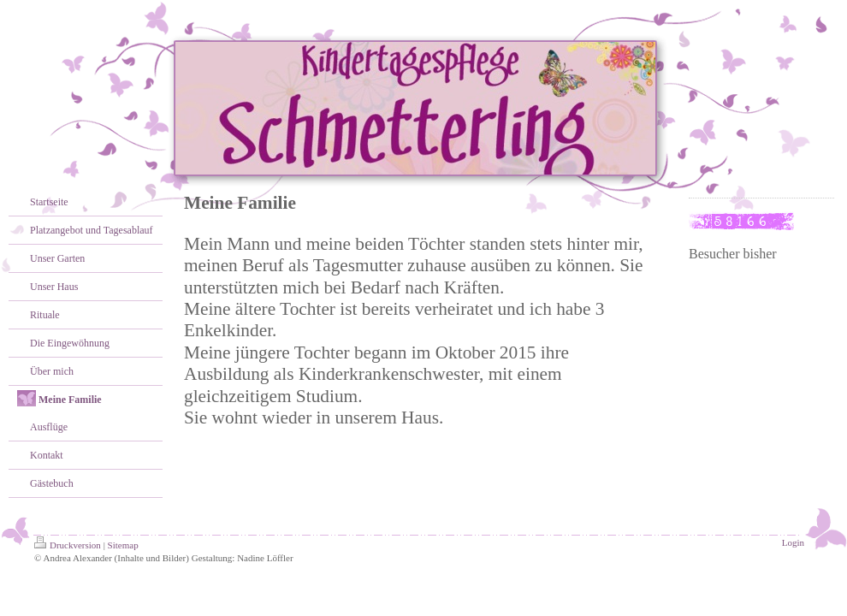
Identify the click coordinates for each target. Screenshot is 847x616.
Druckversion (68, 545)
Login (793, 542)
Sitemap (123, 545)
